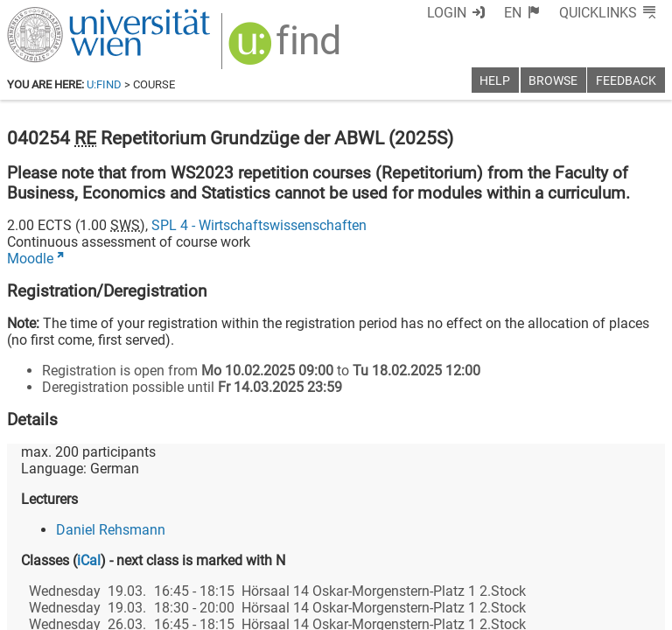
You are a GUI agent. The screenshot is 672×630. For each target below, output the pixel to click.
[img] (287, 49)
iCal (89, 560)
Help (495, 81)
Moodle (30, 259)
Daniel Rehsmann (111, 530)
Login (447, 13)
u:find (104, 84)
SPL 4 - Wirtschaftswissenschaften (259, 225)
